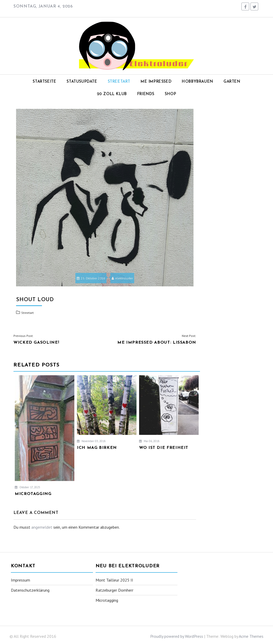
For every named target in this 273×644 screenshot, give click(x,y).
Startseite (44, 82)
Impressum (20, 580)
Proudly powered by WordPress (177, 636)
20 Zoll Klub (112, 94)
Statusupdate (82, 82)
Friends (146, 94)
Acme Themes (251, 636)
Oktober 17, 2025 (27, 487)
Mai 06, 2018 (149, 441)
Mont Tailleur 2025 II (114, 580)
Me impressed (156, 82)
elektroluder (122, 278)
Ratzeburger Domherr (114, 590)
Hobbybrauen (197, 82)
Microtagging (107, 600)
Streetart (119, 82)
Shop (170, 94)
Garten (232, 82)
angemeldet (42, 527)
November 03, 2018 (91, 441)
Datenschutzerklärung (30, 590)
